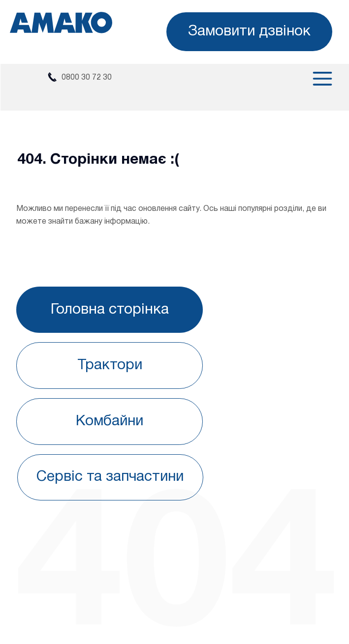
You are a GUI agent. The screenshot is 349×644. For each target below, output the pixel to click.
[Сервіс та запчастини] (111, 478)
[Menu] (314, 79)
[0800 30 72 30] (79, 78)
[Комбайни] (110, 422)
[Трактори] (110, 366)
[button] (249, 32)
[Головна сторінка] (110, 310)
